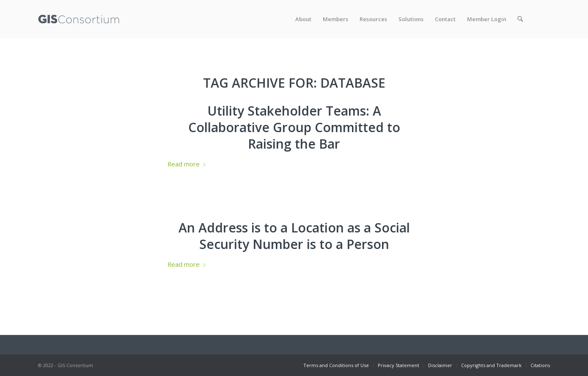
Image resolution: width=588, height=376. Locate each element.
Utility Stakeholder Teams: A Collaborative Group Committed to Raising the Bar (294, 127)
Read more (187, 164)
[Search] (520, 19)
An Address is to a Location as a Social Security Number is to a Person (294, 236)
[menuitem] (303, 19)
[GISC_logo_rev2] (79, 19)
